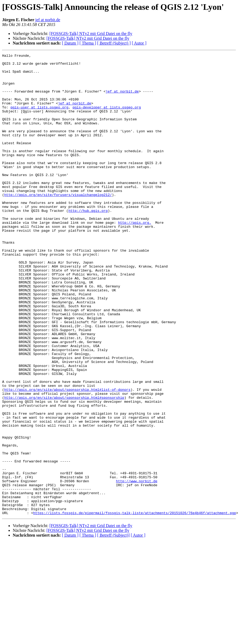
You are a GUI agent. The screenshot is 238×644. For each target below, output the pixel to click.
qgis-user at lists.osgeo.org (39, 118)
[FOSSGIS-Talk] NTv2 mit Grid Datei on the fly (91, 34)
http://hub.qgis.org (88, 242)
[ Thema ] (88, 43)
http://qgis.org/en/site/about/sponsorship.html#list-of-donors (67, 457)
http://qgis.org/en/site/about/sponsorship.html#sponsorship (64, 467)
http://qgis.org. (135, 257)
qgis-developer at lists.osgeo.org (107, 118)
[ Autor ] (139, 43)
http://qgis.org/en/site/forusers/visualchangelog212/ (58, 223)
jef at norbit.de (48, 20)
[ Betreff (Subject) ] (114, 43)
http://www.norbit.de (137, 567)
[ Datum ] (70, 43)
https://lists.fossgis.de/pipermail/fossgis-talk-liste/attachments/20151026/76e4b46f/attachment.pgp (135, 605)
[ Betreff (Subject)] (113, 627)
